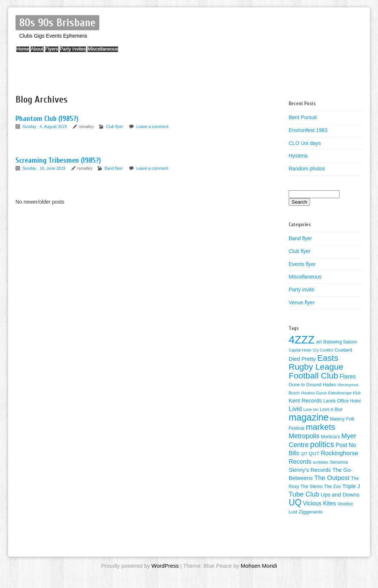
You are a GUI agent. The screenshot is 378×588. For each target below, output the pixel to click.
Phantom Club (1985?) (47, 119)
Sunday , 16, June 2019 (44, 168)
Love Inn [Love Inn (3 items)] (311, 409)
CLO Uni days (305, 143)
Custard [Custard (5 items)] (343, 350)
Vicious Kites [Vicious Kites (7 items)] (320, 503)
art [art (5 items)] (319, 342)
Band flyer (114, 168)
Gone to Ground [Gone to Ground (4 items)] (305, 385)
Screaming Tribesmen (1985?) (58, 160)
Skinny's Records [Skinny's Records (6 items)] (310, 470)
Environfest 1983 (308, 130)
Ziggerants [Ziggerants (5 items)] (311, 512)
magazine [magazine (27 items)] (309, 417)
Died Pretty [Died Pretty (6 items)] (302, 359)
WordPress (165, 566)
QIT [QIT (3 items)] (304, 454)
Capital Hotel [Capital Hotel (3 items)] (300, 350)
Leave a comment (152, 127)
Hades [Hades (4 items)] (329, 385)
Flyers (69, 53)
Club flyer (114, 127)
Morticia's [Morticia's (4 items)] (330, 437)
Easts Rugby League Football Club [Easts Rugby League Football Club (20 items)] (316, 367)
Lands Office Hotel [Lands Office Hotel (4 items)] (342, 401)
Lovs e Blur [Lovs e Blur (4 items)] (331, 409)
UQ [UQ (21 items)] (295, 502)
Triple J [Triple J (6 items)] (351, 486)
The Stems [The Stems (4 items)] (312, 487)
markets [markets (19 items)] (320, 427)
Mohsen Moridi (259, 566)
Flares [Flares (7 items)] (348, 376)
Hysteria (298, 156)
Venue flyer (302, 302)
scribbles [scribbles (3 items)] (321, 462)
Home (26, 53)
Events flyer (302, 264)
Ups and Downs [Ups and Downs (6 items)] (340, 495)
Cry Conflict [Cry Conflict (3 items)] (323, 350)
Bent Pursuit (303, 117)
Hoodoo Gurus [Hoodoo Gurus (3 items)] (314, 393)
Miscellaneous (135, 53)
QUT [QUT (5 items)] (314, 454)
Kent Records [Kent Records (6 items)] (305, 401)
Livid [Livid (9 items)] (295, 409)
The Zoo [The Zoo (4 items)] (332, 487)
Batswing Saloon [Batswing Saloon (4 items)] (340, 342)
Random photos (307, 169)
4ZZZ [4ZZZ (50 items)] (302, 340)
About (48, 53)
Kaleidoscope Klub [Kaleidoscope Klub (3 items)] (344, 393)
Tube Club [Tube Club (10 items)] (304, 494)
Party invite (301, 290)
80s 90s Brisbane (57, 23)
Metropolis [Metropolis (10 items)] (304, 436)
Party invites (98, 53)
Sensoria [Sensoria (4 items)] (339, 462)
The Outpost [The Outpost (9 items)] (332, 478)
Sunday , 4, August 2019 (45, 127)
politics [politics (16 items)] (322, 445)
